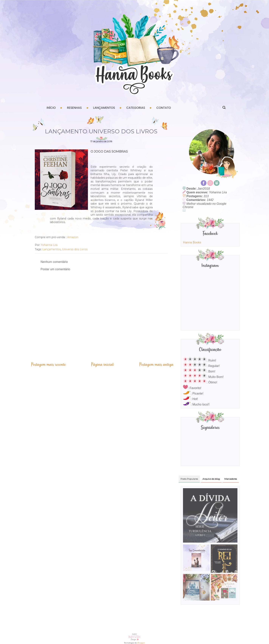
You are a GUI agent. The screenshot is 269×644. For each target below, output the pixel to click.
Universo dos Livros (75, 249)
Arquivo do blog (211, 479)
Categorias (136, 108)
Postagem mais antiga (156, 364)
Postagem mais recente (48, 364)
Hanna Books (192, 242)
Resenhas (74, 108)
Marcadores (231, 479)
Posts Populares (189, 479)
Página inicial (102, 364)
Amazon (73, 237)
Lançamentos (104, 108)
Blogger (141, 643)
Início (51, 108)
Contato (164, 108)
